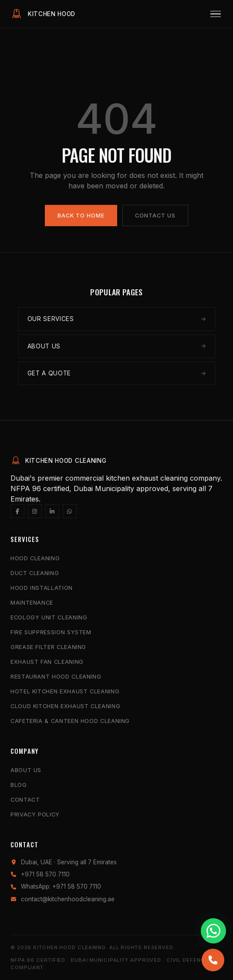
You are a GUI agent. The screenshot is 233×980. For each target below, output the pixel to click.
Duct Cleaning (35, 573)
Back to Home (81, 216)
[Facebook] (17, 511)
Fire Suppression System (51, 632)
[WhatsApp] (70, 511)
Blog (19, 785)
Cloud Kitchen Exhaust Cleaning (65, 706)
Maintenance (32, 603)
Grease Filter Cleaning (48, 647)
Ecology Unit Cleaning (49, 617)
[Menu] (216, 14)
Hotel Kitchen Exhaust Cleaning (65, 691)
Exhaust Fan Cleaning (47, 662)
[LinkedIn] (52, 511)
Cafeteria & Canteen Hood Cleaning (70, 721)
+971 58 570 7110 (45, 874)
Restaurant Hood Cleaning (56, 677)
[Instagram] (35, 511)
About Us (26, 770)
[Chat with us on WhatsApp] (213, 931)
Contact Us (155, 216)
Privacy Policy (35, 814)
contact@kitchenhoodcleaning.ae (68, 899)
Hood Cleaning (35, 558)
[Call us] (213, 960)
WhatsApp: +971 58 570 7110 (61, 886)
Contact (25, 800)
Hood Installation (42, 588)
